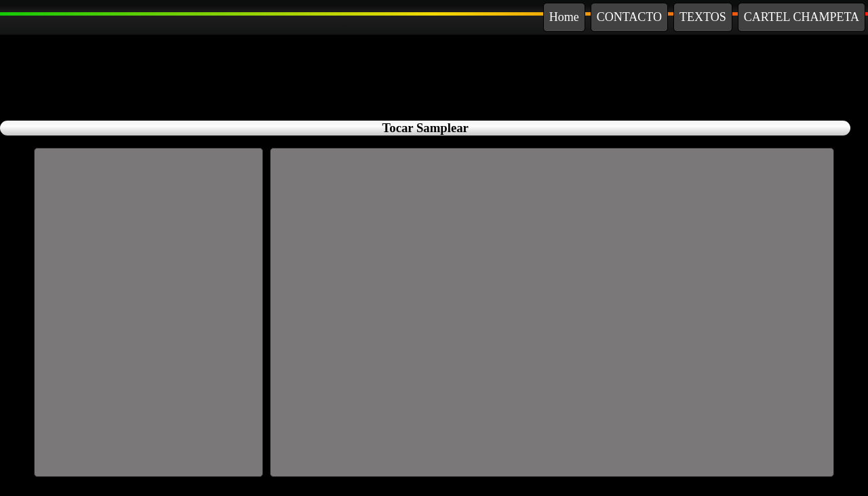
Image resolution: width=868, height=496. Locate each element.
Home (564, 17)
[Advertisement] (434, 75)
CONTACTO (629, 17)
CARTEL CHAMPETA (802, 17)
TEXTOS (703, 17)
